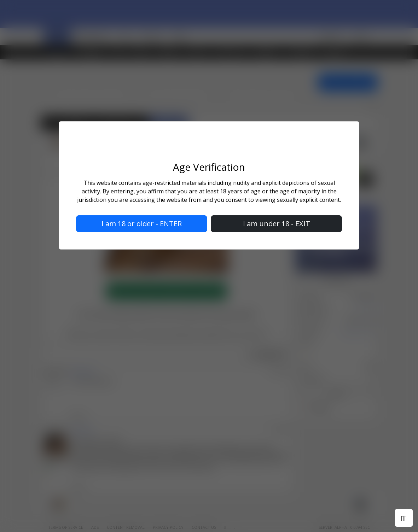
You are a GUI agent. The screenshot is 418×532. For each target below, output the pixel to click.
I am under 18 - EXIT (277, 224)
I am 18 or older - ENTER (142, 224)
